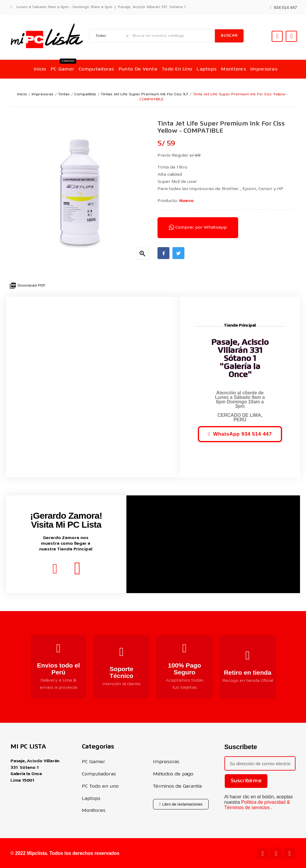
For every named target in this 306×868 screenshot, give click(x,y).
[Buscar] (172, 36)
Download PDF (27, 286)
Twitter (178, 253)
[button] (283, 7)
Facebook (163, 253)
